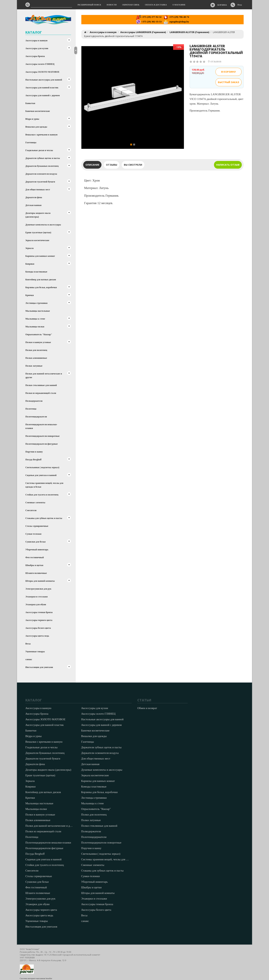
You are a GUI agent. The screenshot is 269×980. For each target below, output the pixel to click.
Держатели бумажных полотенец (42, 166)
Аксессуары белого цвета (38, 628)
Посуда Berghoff (33, 460)
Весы (28, 644)
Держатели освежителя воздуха (41, 174)
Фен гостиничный (35, 557)
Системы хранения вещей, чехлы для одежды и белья (44, 485)
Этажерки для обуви (36, 604)
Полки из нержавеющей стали (41, 393)
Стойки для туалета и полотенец (42, 495)
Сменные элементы (35, 503)
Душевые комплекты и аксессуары (43, 225)
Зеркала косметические (37, 240)
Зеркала (29, 248)
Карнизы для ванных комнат (40, 256)
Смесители (31, 510)
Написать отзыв (228, 165)
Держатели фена (34, 197)
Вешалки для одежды (36, 127)
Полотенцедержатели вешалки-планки (41, 426)
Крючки (30, 295)
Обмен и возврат (147, 708)
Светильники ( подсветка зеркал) (42, 467)
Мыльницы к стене (35, 319)
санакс (29, 659)
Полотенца (31, 409)
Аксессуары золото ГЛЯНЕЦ (40, 64)
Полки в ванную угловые (38, 342)
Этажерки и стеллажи (36, 597)
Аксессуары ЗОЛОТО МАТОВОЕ (42, 72)
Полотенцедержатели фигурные (42, 444)
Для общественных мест (38, 190)
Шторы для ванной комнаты (40, 581)
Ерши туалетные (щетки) (38, 232)
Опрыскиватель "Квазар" (39, 334)
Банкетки (30, 103)
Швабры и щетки (34, 565)
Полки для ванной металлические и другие (44, 376)
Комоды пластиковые (36, 272)
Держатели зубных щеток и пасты (43, 158)
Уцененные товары (35, 652)
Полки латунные (34, 366)
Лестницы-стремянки (36, 303)
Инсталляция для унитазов (39, 667)
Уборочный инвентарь (37, 550)
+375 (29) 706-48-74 (176, 17)
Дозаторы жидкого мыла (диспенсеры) (38, 215)
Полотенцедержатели (36, 417)
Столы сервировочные (37, 526)
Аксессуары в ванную (36, 41)
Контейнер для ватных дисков (41, 280)
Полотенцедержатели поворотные (42, 436)
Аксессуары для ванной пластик (42, 88)
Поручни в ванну (34, 452)
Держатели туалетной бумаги (40, 182)
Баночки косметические (38, 111)
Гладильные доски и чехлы (39, 150)
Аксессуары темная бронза (39, 612)
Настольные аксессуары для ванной (44, 80)
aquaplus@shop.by (176, 22)
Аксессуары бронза (35, 56)
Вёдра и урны (32, 119)
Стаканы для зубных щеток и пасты (44, 518)
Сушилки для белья (35, 542)
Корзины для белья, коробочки (41, 287)
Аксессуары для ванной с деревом (43, 95)
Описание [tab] (92, 165)
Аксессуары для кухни (37, 48)
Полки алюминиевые (36, 358)
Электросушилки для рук (38, 589)
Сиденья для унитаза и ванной (41, 475)
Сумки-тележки (33, 534)
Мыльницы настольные (38, 311)
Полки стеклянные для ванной (41, 385)
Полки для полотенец (36, 350)
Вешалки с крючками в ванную (41, 135)
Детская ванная (33, 205)
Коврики (30, 264)
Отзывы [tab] (112, 165)
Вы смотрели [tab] (133, 165)
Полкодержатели (34, 401)
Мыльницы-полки (35, 327)
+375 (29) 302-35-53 (149, 22)
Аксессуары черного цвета (39, 620)
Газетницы (31, 142)
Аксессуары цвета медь (37, 636)
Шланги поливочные (36, 573)
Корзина (222, 5)
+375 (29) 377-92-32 (149, 17)
